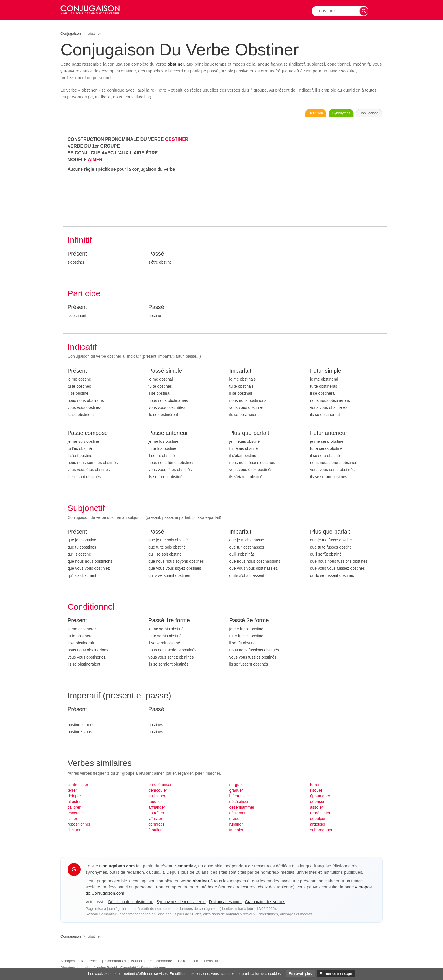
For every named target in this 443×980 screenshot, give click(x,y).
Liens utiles (213, 963)
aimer (159, 775)
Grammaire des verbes (265, 903)
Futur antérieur (329, 435)
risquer (316, 792)
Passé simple (165, 372)
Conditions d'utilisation (124, 963)
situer (72, 820)
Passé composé (88, 435)
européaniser (160, 786)
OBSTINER (177, 141)
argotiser (318, 826)
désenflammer (242, 809)
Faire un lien (188, 963)
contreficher (78, 786)
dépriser (317, 803)
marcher (213, 775)
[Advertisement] (306, 177)
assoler (317, 809)
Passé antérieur (168, 435)
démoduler (158, 792)
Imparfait (240, 372)
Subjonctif (86, 510)
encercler (76, 815)
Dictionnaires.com (225, 903)
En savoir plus (300, 974)
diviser (235, 820)
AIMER (95, 161)
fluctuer (74, 832)
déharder (156, 826)
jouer (199, 775)
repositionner (79, 826)
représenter (320, 815)
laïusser (155, 820)
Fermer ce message (336, 974)
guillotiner (157, 798)
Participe (84, 295)
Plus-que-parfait (249, 435)
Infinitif (80, 242)
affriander (157, 809)
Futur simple (326, 372)
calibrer (74, 809)
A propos (68, 963)
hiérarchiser (240, 798)
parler (171, 775)
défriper (74, 798)
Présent (77, 255)
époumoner (320, 798)
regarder (185, 775)
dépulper (318, 820)
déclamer (238, 815)
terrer (72, 792)
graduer (236, 792)
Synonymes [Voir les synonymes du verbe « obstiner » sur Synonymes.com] (322, 114)
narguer (236, 786)
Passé (156, 255)
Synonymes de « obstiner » (181, 903)
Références (90, 963)
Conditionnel (91, 608)
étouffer (155, 832)
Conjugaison (71, 34)
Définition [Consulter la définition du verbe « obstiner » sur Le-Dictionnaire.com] (283, 114)
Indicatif (82, 348)
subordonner (321, 832)
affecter (74, 803)
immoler (236, 832)
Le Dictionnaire (160, 963)
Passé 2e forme (249, 622)
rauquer (155, 803)
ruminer (236, 826)
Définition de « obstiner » (131, 903)
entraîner (156, 815)
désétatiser (239, 803)
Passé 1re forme (169, 622)
